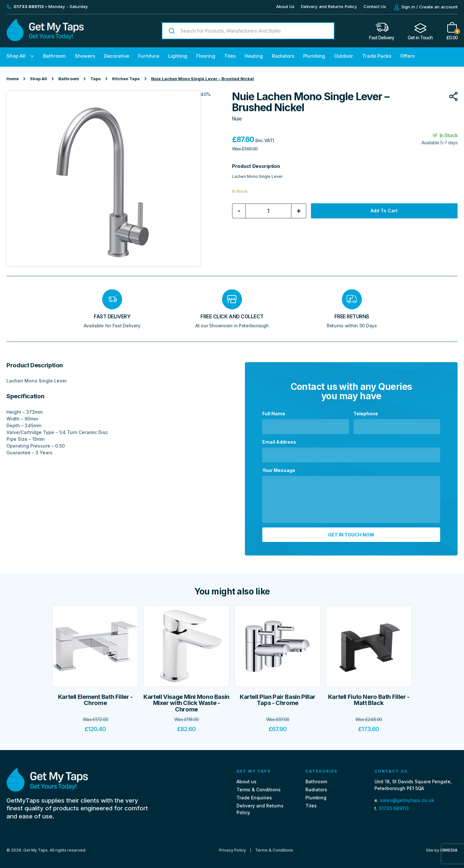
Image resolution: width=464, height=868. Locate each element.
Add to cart (384, 211)
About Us (285, 6)
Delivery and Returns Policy (329, 6)
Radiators (283, 56)
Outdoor (344, 56)
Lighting (178, 56)
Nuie (237, 119)
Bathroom (54, 56)
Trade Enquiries (254, 794)
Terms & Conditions (259, 786)
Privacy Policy (232, 847)
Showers (85, 56)
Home (13, 79)
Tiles (230, 56)
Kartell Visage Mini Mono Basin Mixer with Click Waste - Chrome (186, 699)
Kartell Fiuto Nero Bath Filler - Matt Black (369, 696)
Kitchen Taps (126, 79)
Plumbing (314, 56)
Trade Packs (377, 56)
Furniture (149, 56)
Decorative (117, 56)
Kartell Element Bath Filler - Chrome (95, 696)
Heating (254, 56)
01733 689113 (394, 805)
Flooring (206, 56)
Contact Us (375, 6)
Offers (407, 56)
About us (247, 778)
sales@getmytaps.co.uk (407, 797)
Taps (96, 79)
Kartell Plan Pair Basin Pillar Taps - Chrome (278, 696)
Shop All (16, 56)
